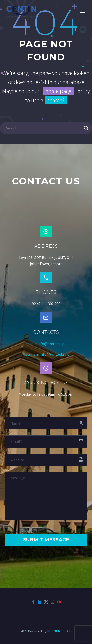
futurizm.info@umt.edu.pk (46, 354)
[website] (46, 460)
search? (56, 100)
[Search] (46, 128)
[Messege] (46, 496)
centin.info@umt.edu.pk (46, 344)
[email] (46, 442)
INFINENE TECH (59, 631)
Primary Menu (82, 11)
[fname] (46, 423)
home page (58, 91)
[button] (46, 232)
